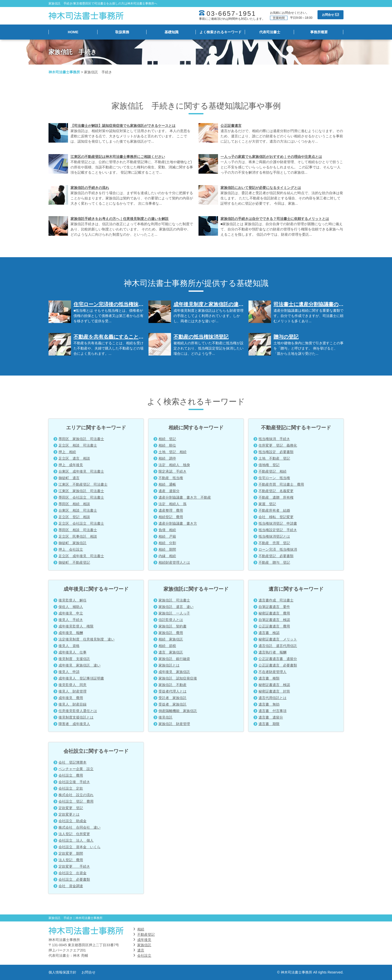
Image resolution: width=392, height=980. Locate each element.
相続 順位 (167, 445)
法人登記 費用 (71, 860)
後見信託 (165, 717)
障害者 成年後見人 (74, 724)
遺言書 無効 (269, 704)
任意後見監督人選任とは (78, 711)
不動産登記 (146, 934)
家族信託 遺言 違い (176, 607)
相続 (141, 929)
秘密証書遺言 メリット (278, 639)
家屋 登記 (267, 504)
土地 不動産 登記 (274, 458)
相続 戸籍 (167, 536)
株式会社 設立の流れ (76, 795)
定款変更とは (69, 814)
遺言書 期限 (269, 724)
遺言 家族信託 (171, 652)
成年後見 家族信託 (174, 672)
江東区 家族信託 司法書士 (81, 491)
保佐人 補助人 (71, 607)
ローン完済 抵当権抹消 (278, 549)
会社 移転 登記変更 (276, 517)
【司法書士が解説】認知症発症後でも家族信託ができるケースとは (123, 126)
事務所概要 (319, 32)
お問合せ (88, 972)
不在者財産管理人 (272, 672)
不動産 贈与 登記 (274, 562)
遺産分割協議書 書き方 (178, 523)
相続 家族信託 (171, 639)
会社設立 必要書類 (74, 879)
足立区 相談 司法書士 (78, 445)
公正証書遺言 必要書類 (278, 665)
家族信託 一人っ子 (174, 613)
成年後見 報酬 (71, 633)
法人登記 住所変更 (74, 834)
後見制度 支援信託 (74, 659)
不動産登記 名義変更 (276, 491)
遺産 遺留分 (169, 491)
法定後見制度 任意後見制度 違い (86, 639)
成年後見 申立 (71, 613)
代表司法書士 (270, 32)
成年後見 (144, 940)
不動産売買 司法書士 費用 (281, 484)
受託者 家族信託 (172, 698)
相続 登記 (167, 439)
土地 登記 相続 (172, 452)
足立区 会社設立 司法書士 (81, 523)
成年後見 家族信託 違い (79, 665)
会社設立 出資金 (72, 873)
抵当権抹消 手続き (274, 439)
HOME (73, 32)
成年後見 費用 (71, 698)
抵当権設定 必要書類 (276, 452)
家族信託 (144, 945)
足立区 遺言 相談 (74, 458)
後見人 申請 (69, 672)
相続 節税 (167, 646)
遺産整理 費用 (171, 510)
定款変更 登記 (71, 808)
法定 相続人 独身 (174, 465)
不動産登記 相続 (272, 471)
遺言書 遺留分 (271, 717)
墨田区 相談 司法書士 (78, 530)
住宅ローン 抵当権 (274, 478)
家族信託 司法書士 (174, 600)
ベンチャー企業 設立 (76, 769)
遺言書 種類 (269, 678)
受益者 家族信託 (172, 704)
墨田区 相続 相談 (74, 504)
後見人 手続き (71, 620)
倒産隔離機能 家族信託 (178, 711)
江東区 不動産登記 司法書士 (83, 484)
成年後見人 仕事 (72, 652)
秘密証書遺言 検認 (274, 685)
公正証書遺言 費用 (274, 626)
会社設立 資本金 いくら (79, 847)
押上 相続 (67, 452)
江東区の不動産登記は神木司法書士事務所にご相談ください (118, 157)
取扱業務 (122, 32)
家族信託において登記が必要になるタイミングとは (261, 188)
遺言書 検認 (269, 633)
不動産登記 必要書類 (276, 556)
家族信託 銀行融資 (174, 659)
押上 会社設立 (71, 549)
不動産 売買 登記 (274, 543)
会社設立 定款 (71, 788)
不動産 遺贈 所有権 (276, 497)
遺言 (141, 950)
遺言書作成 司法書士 (276, 600)
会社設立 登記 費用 (76, 801)
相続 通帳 (167, 484)
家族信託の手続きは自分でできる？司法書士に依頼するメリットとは (275, 219)
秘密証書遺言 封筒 (274, 691)
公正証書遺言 (231, 126)
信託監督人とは (171, 620)
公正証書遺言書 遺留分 (278, 659)
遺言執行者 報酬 (272, 652)
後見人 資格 (69, 646)
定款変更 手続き (74, 866)
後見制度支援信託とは (76, 717)
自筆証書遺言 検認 (274, 620)
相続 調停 (167, 458)
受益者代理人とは (172, 691)
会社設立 (144, 955)
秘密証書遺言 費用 (274, 613)
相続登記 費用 (171, 517)
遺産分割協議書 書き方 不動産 (185, 497)
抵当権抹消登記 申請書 (278, 523)
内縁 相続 (167, 556)
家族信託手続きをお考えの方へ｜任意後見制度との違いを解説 (119, 219)
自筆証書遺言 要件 (274, 607)
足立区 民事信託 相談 (78, 536)
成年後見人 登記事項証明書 (81, 678)
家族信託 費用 (171, 633)
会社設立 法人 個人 (76, 840)
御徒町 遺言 (69, 478)
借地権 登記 (269, 465)
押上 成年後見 (71, 465)
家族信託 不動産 (172, 685)
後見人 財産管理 (72, 691)
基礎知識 (171, 32)
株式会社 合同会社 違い (79, 827)
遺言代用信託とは (272, 698)
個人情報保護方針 (62, 972)
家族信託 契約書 (172, 626)
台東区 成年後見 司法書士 (81, 471)
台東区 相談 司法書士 (78, 510)
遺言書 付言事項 (272, 711)
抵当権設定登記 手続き (278, 530)
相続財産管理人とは (174, 562)
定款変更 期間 (71, 853)
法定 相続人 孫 (172, 504)
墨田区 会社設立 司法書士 (81, 497)
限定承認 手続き (172, 471)
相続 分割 (167, 543)
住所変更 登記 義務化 (278, 445)
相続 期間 (167, 549)
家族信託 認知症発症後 (178, 678)
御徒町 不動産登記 (74, 562)
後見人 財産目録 (72, 704)
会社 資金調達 (71, 886)
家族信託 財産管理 (174, 724)
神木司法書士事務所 (64, 72)
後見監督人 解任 (72, 600)
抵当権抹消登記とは (274, 536)
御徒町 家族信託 (72, 543)
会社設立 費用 (71, 775)
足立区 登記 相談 (74, 517)
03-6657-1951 (231, 14)
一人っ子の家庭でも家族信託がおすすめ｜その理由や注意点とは (271, 157)
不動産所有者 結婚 (274, 510)
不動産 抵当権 (171, 478)
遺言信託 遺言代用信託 (278, 646)
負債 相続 (167, 530)
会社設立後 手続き (74, 782)
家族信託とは (169, 665)
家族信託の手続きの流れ (90, 188)
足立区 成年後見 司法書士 (81, 556)
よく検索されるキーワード (220, 32)
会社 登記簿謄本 (72, 762)
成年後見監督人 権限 (76, 626)
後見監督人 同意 (72, 685)
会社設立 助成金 (72, 821)
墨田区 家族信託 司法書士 (81, 439)
